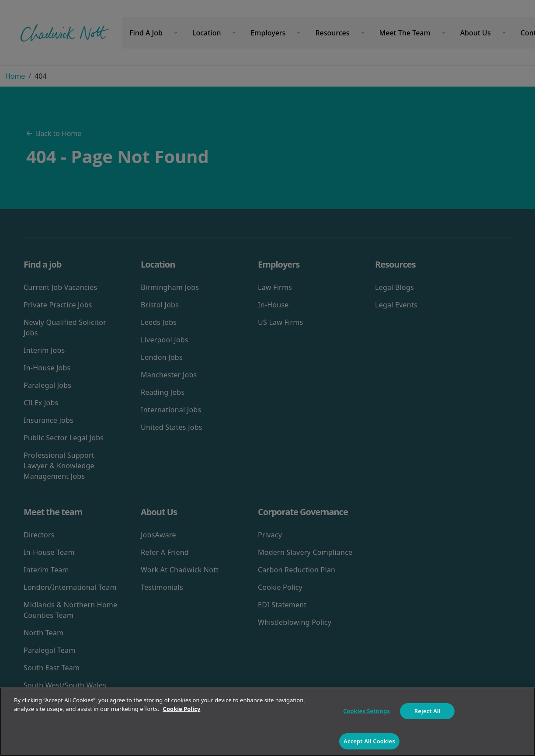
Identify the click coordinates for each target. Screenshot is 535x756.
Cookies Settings (367, 711)
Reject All (427, 711)
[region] (267, 722)
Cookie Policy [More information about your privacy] (182, 709)
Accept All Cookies (369, 741)
